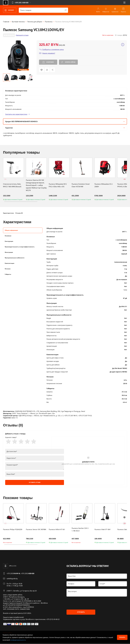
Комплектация (9, 264)
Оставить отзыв (35, 483)
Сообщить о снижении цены (51, 50)
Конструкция (9, 242)
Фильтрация (9, 253)
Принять (122, 637)
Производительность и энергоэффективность (20, 247)
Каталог (9, 10)
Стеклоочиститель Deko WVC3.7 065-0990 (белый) (12, 186)
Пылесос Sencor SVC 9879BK (36, 530)
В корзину (48, 63)
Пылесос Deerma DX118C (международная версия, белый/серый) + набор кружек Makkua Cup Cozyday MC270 (36, 186)
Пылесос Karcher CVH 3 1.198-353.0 (80, 530)
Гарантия (65, 128)
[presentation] (82, 604)
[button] (6, 77)
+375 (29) (13, 574)
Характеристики (8, 213)
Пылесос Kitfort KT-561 (57, 530)
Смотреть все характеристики (17, 114)
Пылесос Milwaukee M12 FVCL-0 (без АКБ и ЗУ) (58, 186)
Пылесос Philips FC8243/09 (13, 530)
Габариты (8, 275)
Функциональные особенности (15, 258)
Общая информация (11, 231)
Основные (8, 236)
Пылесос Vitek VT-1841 (103, 530)
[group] (18, 56)
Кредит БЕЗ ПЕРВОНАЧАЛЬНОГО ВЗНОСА (65, 122)
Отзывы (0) (19, 213)
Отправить (81, 613)
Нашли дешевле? (47, 54)
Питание (8, 269)
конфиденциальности (18, 640)
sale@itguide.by (12, 579)
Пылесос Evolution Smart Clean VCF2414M (81, 186)
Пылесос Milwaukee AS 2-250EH (104, 186)
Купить (68, 63)
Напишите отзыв (22, 36)
